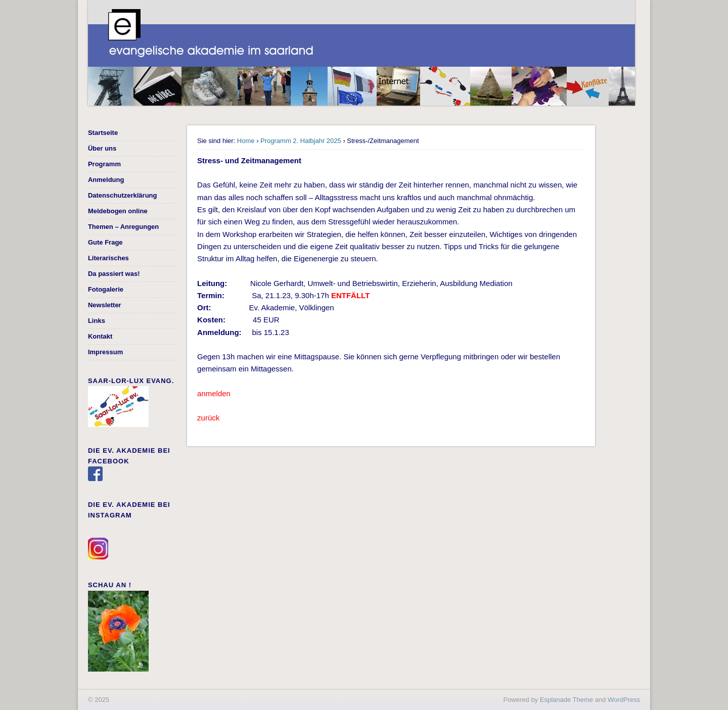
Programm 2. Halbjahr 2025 (301, 141)
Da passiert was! (114, 274)
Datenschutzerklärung (123, 195)
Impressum (105, 352)
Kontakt (100, 336)
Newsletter (105, 305)
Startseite (103, 133)
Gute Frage (105, 242)
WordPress (624, 700)
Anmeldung (106, 180)
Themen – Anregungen (123, 227)
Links (97, 321)
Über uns (102, 148)
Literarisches (108, 258)
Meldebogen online (118, 211)
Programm (104, 164)
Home (246, 141)
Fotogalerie (106, 289)
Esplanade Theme (566, 700)
